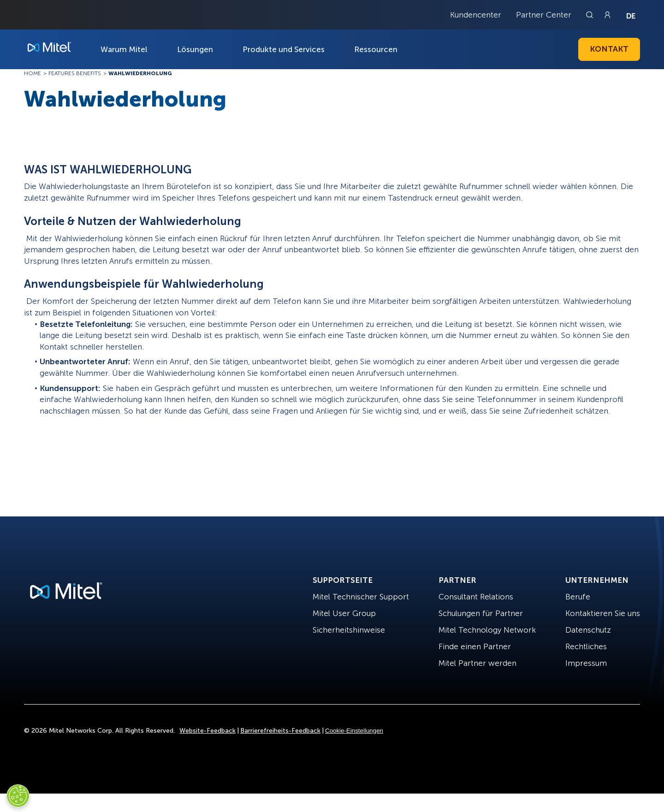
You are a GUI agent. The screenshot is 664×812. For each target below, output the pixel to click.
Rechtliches (586, 646)
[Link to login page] (607, 15)
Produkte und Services (284, 49)
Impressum (586, 663)
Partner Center (544, 15)
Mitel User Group (344, 613)
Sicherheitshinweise (349, 630)
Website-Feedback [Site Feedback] (207, 731)
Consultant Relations (476, 597)
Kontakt (609, 49)
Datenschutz (588, 630)
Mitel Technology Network (487, 630)
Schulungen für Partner (481, 613)
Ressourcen (376, 49)
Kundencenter (476, 15)
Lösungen (195, 49)
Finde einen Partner (475, 646)
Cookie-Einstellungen (354, 731)
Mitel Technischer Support (361, 597)
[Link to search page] (591, 15)
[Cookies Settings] (18, 796)
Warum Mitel (124, 49)
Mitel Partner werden (477, 663)
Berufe (578, 597)
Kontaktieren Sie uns (603, 613)
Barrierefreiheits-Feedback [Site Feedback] (280, 731)
